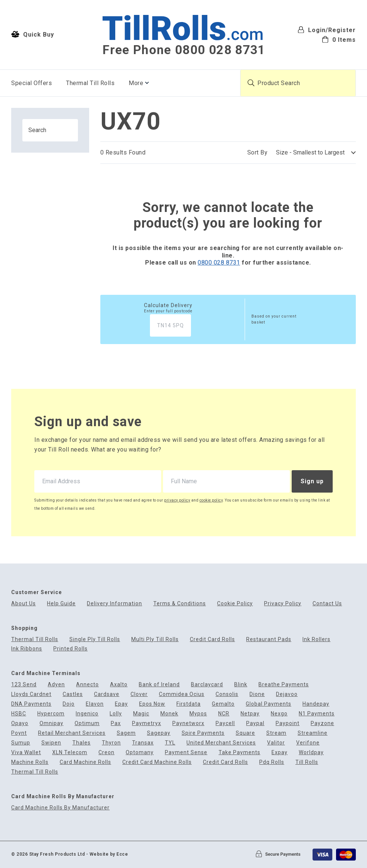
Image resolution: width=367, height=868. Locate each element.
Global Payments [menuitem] (269, 704)
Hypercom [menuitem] (51, 714)
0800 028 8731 (219, 263)
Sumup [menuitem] (21, 743)
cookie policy (211, 500)
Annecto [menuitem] (87, 685)
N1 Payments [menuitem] (317, 714)
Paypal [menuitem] (255, 723)
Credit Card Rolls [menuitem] (212, 639)
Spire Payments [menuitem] (203, 733)
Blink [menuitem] (241, 685)
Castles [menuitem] (73, 694)
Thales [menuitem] (81, 743)
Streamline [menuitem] (313, 733)
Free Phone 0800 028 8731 (184, 50)
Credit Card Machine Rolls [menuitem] (157, 762)
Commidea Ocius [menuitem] (182, 694)
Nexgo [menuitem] (279, 714)
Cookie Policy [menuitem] (235, 604)
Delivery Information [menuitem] (115, 604)
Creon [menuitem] (106, 753)
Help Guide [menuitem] (61, 604)
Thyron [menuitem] (111, 743)
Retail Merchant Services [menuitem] (72, 733)
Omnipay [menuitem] (51, 723)
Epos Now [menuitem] (152, 704)
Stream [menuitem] (276, 733)
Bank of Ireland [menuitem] (159, 685)
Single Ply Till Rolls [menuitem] (95, 639)
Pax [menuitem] (116, 723)
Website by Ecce (109, 854)
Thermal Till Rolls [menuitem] (90, 83)
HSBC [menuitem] (19, 714)
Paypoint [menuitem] (288, 723)
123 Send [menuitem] (24, 685)
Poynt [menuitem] (19, 733)
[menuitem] (327, 39)
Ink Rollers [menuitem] (316, 639)
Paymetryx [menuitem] (147, 723)
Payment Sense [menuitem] (186, 753)
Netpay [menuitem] (250, 714)
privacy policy (177, 500)
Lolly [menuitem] (116, 714)
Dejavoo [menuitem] (287, 694)
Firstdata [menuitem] (189, 704)
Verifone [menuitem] (308, 743)
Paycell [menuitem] (225, 723)
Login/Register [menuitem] (327, 30)
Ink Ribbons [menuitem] (27, 649)
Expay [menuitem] (280, 753)
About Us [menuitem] (23, 604)
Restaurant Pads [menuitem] (269, 639)
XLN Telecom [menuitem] (70, 753)
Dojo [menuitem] (69, 704)
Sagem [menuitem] (126, 733)
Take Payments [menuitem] (239, 753)
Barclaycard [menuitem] (207, 685)
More (136, 83)
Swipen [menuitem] (51, 743)
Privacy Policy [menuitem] (283, 604)
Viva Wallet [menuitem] (26, 753)
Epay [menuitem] (121, 704)
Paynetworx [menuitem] (188, 723)
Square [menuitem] (245, 733)
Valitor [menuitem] (276, 743)
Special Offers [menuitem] (32, 83)
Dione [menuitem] (257, 694)
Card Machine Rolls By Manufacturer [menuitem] (60, 808)
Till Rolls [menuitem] (307, 762)
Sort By (258, 152)
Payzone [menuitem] (322, 723)
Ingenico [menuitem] (87, 714)
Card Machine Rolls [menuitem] (85, 762)
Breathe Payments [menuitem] (284, 685)
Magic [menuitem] (141, 714)
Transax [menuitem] (143, 743)
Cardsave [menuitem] (107, 694)
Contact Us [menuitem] (327, 604)
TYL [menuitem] (170, 743)
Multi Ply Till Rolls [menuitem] (155, 639)
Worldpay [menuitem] (311, 753)
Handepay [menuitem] (316, 704)
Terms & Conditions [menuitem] (180, 604)
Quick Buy (33, 34)
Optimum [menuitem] (87, 723)
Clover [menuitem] (139, 694)
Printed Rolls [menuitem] (70, 649)
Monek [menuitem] (169, 714)
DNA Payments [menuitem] (31, 704)
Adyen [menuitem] (56, 685)
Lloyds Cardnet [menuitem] (31, 694)
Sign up (312, 481)
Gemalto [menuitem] (223, 704)
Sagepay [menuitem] (159, 733)
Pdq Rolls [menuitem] (272, 762)
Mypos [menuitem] (198, 714)
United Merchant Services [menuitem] (221, 743)
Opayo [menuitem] (20, 723)
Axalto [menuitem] (119, 685)
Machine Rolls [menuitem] (30, 762)
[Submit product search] (251, 83)
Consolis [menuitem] (227, 694)
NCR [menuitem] (224, 714)
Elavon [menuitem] (95, 704)
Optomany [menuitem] (140, 753)
